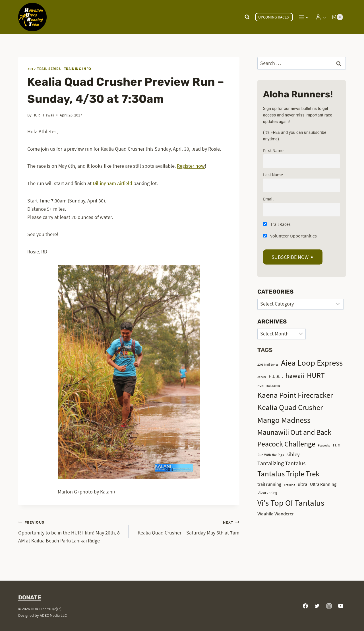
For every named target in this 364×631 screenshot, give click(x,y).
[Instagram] (329, 606)
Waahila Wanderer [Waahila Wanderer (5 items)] (276, 514)
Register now (191, 166)
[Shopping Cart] (337, 17)
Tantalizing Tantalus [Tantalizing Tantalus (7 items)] (281, 463)
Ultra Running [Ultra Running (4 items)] (323, 484)
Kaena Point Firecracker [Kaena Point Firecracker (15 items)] (295, 395)
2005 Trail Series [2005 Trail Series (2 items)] (268, 365)
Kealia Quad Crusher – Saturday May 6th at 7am (187, 527)
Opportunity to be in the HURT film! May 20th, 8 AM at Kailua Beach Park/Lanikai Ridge (71, 531)
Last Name (273, 175)
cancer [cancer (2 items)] (262, 377)
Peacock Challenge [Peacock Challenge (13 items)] (286, 444)
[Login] (321, 17)
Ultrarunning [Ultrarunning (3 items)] (267, 492)
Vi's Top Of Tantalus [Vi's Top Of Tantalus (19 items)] (291, 503)
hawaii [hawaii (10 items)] (295, 375)
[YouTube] (341, 606)
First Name (273, 150)
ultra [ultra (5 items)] (303, 484)
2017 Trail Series (44, 69)
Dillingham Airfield (112, 183)
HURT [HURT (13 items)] (316, 375)
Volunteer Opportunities (290, 236)
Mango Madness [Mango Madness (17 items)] (284, 420)
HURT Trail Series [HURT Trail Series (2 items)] (269, 386)
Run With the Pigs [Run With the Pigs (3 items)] (271, 455)
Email (268, 199)
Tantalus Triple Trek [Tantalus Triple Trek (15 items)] (288, 474)
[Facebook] (305, 606)
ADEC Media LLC (53, 615)
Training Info (78, 69)
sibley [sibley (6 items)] (293, 454)
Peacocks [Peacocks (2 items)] (324, 445)
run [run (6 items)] (337, 444)
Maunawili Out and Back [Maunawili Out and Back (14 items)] (294, 432)
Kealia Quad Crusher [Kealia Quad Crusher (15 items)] (290, 407)
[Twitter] (317, 606)
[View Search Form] (247, 17)
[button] (324, 17)
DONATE (30, 597)
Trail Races (277, 224)
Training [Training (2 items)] (289, 485)
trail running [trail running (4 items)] (269, 484)
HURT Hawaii (43, 115)
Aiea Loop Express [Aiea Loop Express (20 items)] (312, 363)
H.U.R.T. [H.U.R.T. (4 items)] (276, 376)
